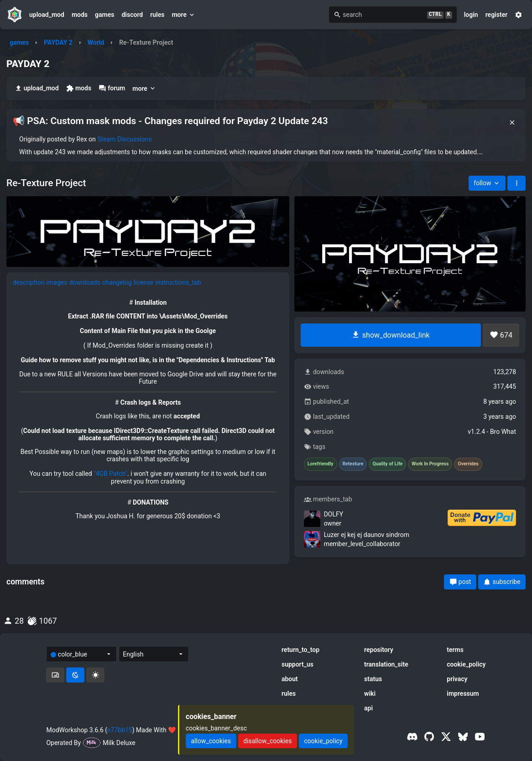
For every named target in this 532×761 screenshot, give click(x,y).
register (497, 15)
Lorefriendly (321, 464)
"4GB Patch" (110, 474)
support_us (297, 664)
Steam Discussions (124, 139)
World (96, 42)
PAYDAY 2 (58, 42)
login (471, 15)
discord (132, 15)
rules (157, 15)
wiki (370, 693)
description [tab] (29, 282)
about (290, 679)
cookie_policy (466, 664)
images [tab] (57, 282)
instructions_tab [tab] (178, 282)
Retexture (353, 464)
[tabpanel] (148, 409)
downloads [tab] (84, 282)
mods (80, 15)
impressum (463, 693)
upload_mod (47, 15)
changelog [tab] (117, 282)
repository (379, 650)
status (373, 679)
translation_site (386, 664)
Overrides (468, 464)
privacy (457, 679)
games (104, 15)
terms (455, 650)
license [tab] (144, 282)
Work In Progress (430, 464)
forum (112, 88)
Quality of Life (387, 464)
